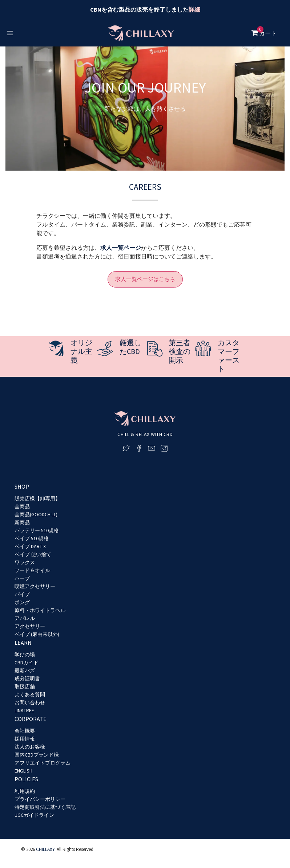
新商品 (22, 522)
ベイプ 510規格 (32, 538)
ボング (22, 602)
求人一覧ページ (121, 248)
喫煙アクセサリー (35, 586)
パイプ (22, 594)
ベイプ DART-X (30, 546)
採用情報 (25, 739)
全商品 (22, 506)
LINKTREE (24, 710)
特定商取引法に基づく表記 (45, 807)
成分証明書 (27, 678)
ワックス (25, 562)
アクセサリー (30, 626)
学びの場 (25, 655)
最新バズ (25, 671)
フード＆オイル (32, 570)
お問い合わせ (30, 702)
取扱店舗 (25, 686)
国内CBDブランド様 (37, 755)
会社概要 (25, 731)
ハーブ (22, 578)
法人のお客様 (30, 747)
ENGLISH (23, 771)
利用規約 (25, 791)
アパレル (25, 618)
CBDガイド (27, 663)
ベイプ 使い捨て (33, 554)
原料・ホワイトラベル (40, 610)
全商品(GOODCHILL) (36, 514)
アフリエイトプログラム (43, 763)
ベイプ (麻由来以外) (37, 634)
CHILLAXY (45, 849)
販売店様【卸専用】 (37, 498)
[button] (145, 279)
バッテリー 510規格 (37, 530)
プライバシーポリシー (40, 799)
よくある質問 (30, 694)
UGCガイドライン (34, 815)
